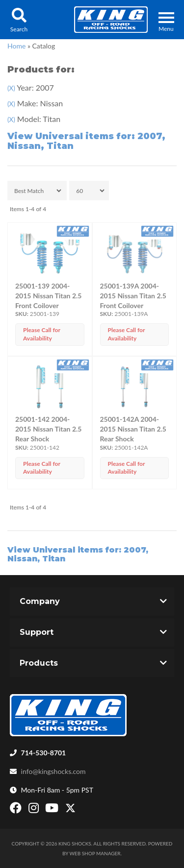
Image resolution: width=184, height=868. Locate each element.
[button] (19, 20)
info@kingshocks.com (53, 771)
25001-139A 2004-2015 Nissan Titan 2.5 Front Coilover (133, 296)
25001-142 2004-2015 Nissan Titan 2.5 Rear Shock (48, 429)
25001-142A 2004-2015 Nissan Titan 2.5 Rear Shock (133, 429)
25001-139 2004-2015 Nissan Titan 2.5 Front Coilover (48, 296)
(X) (11, 88)
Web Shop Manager (95, 853)
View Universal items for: (86, 141)
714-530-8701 (44, 753)
